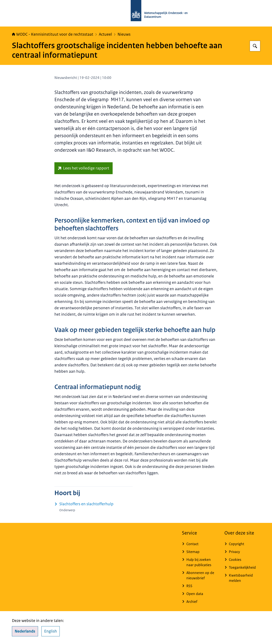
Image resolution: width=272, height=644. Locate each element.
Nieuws (124, 34)
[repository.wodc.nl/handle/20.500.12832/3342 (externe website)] (84, 168)
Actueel (105, 34)
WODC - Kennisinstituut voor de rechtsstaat (53, 34)
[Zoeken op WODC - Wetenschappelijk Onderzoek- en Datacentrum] (255, 46)
